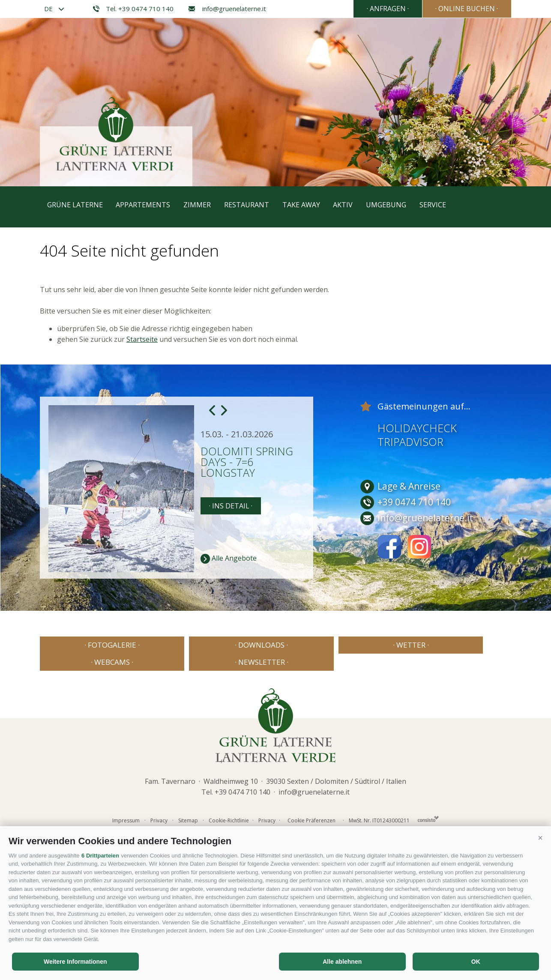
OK (476, 962)
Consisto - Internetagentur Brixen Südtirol (428, 801)
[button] (540, 838)
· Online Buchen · (466, 9)
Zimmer (202, 207)
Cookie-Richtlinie (229, 803)
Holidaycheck (417, 428)
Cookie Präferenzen (311, 803)
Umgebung (400, 207)
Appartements (146, 207)
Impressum (126, 803)
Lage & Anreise (400, 486)
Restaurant (254, 207)
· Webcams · (371, 645)
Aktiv (355, 207)
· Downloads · (180, 645)
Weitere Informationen (75, 962)
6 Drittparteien (100, 856)
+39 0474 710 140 (243, 774)
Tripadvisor (410, 442)
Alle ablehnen (342, 962)
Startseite (142, 339)
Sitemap (188, 803)
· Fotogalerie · (85, 645)
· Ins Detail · (231, 506)
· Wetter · (275, 645)
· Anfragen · (386, 9)
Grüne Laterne (75, 207)
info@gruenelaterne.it (226, 9)
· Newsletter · (466, 645)
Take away (311, 207)
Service (449, 207)
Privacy (159, 803)
